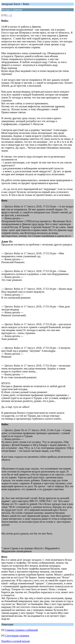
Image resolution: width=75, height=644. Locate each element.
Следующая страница (17, 636)
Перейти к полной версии (16, 641)
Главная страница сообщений (21, 630)
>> (11, 15)
